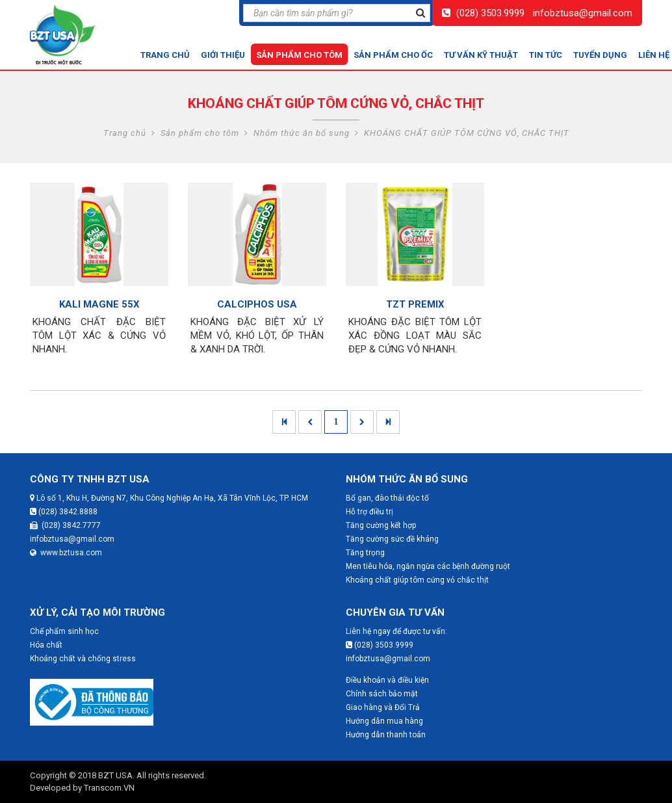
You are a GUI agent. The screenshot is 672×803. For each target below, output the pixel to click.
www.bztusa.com (66, 553)
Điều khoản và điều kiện (387, 680)
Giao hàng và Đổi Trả (383, 707)
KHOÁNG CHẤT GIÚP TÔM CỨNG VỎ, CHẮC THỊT (467, 133)
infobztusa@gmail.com (583, 13)
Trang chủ (165, 55)
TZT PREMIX (415, 304)
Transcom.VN (109, 788)
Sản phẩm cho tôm (299, 55)
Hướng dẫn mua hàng (384, 721)
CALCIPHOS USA (257, 304)
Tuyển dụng (600, 55)
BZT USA (115, 775)
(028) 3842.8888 (64, 512)
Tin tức (546, 55)
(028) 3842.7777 (65, 525)
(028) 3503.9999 (490, 13)
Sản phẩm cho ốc (393, 55)
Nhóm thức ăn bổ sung (302, 133)
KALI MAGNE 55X (99, 304)
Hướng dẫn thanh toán (386, 735)
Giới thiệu (223, 55)
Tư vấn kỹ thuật (481, 55)
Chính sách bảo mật (382, 694)
